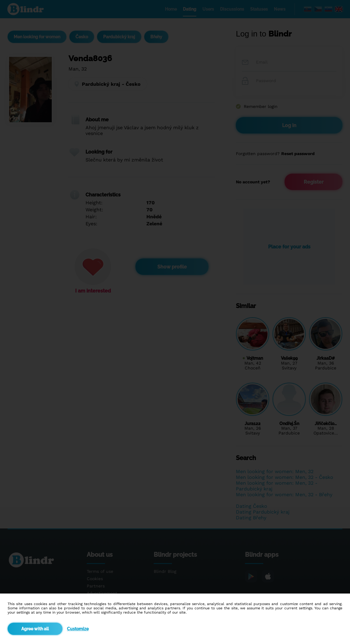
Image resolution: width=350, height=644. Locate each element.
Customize (78, 629)
